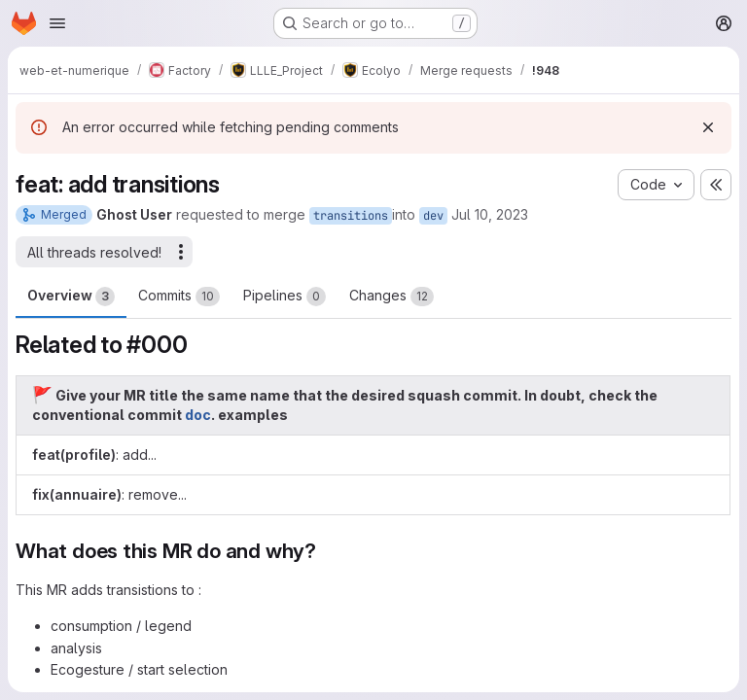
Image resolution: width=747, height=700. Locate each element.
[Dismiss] (708, 127)
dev (433, 216)
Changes (391, 297)
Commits (179, 297)
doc (198, 415)
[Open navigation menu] (57, 23)
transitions (351, 216)
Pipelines (285, 297)
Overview (71, 297)
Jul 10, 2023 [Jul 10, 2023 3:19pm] (490, 214)
